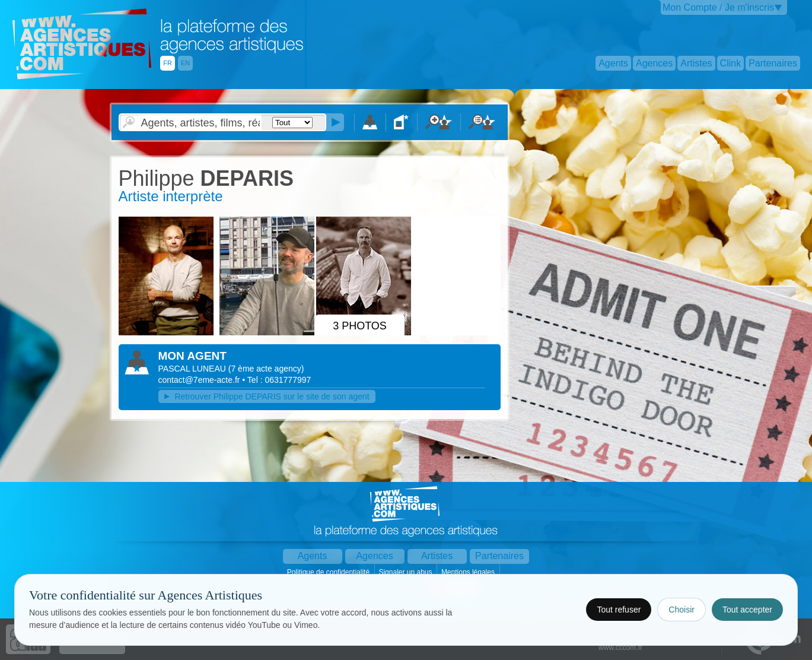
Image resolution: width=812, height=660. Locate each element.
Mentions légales (469, 572)
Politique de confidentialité (329, 572)
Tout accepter (747, 610)
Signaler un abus (406, 572)
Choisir (682, 610)
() (266, 369)
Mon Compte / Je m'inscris (718, 7)
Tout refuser (619, 610)
